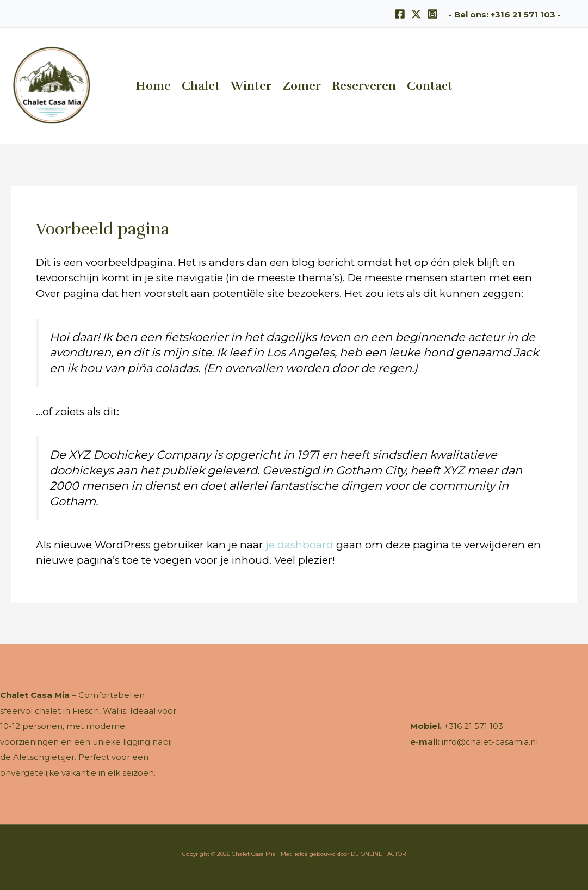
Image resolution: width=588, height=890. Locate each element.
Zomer (302, 86)
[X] (416, 14)
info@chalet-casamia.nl (490, 742)
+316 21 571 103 (523, 14)
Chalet (201, 86)
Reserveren (364, 86)
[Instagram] (432, 14)
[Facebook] (400, 14)
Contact (430, 86)
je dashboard (300, 545)
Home (153, 86)
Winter (251, 86)
